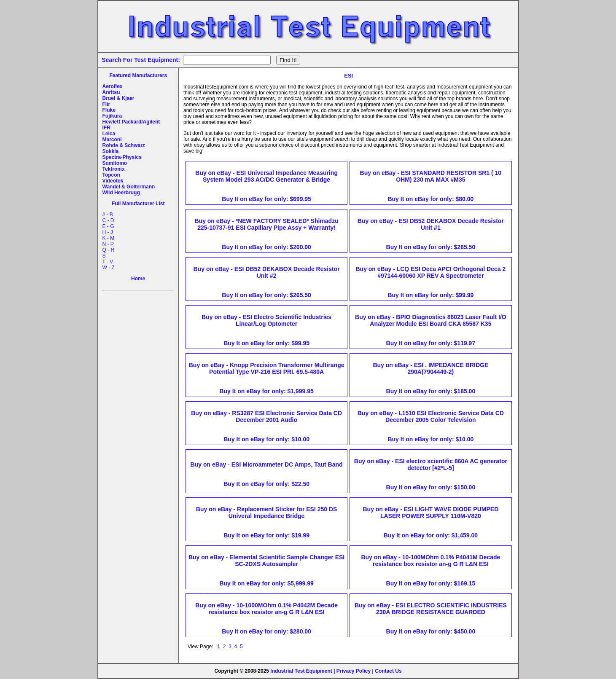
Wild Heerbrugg (121, 193)
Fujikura (112, 116)
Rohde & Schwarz (124, 145)
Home (138, 279)
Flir (106, 104)
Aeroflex (113, 86)
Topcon (111, 175)
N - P (108, 244)
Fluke (109, 110)
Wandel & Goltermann (129, 187)
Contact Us (388, 671)
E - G (108, 226)
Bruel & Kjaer (118, 98)
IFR (106, 128)
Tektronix (114, 169)
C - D (108, 220)
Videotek (113, 181)
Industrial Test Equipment (301, 671)
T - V (108, 262)
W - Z (109, 268)
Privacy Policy (354, 671)
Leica (109, 134)
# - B (108, 215)
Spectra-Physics (122, 157)
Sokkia (111, 151)
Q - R (109, 250)
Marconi (112, 140)
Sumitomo (115, 163)
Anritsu (111, 92)
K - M (109, 238)
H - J (108, 232)
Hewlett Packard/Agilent (131, 122)
